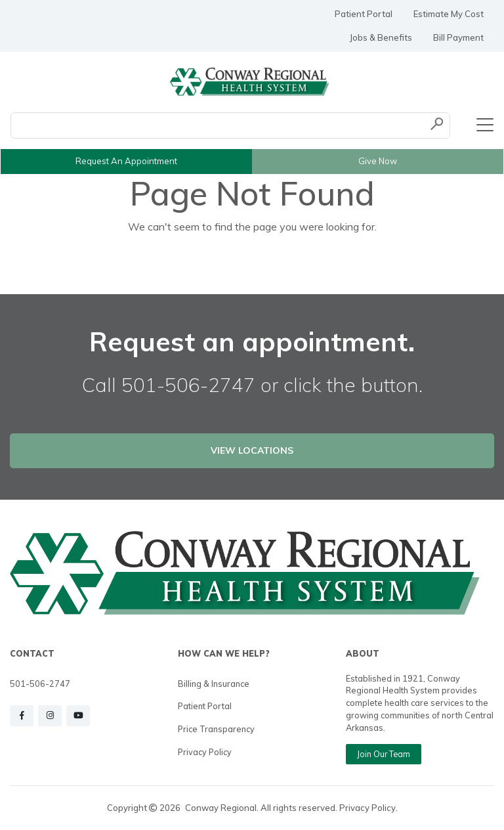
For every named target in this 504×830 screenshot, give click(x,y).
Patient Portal (364, 14)
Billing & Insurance (214, 684)
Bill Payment (458, 37)
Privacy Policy (205, 752)
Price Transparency (216, 729)
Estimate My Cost (449, 14)
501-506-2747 (40, 684)
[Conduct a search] (218, 125)
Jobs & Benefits (381, 37)
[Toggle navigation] (485, 125)
